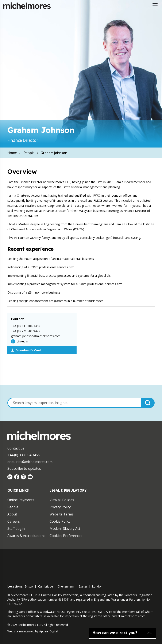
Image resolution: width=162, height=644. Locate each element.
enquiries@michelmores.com (30, 462)
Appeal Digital (49, 631)
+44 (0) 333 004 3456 (26, 326)
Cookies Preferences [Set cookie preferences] (66, 536)
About (12, 514)
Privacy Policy (60, 507)
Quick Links (18, 490)
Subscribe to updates (24, 468)
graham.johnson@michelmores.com (36, 336)
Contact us (16, 448)
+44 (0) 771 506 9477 (26, 331)
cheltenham (66, 586)
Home (12, 153)
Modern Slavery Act (65, 529)
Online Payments (21, 500)
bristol (29, 586)
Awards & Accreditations (26, 536)
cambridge (46, 586)
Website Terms (62, 514)
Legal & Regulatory (68, 490)
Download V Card (26, 350)
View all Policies (62, 500)
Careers (14, 521)
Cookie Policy (60, 521)
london (97, 586)
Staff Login (16, 529)
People (29, 153)
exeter (83, 586)
